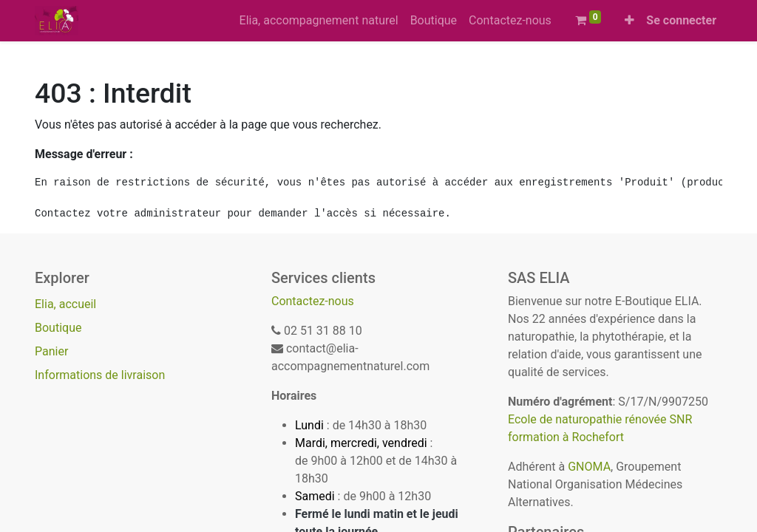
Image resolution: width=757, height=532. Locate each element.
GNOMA (589, 467)
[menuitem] (319, 21)
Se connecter (681, 20)
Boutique (58, 328)
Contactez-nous (313, 301)
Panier (51, 351)
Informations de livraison (100, 375)
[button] (629, 21)
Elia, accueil (65, 304)
